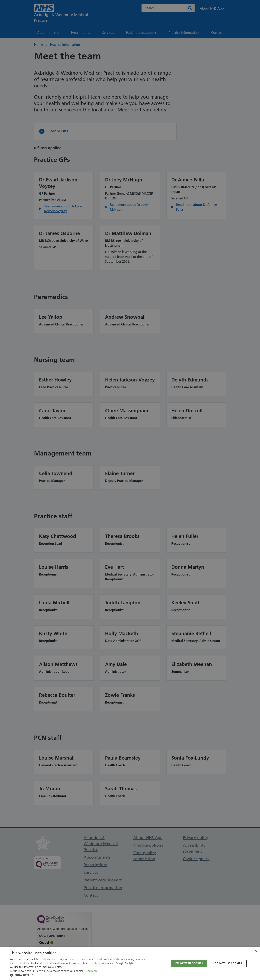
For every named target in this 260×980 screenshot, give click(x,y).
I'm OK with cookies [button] (189, 963)
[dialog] (130, 490)
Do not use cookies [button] (228, 963)
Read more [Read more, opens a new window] (91, 971)
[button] (79, 975)
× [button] (255, 951)
